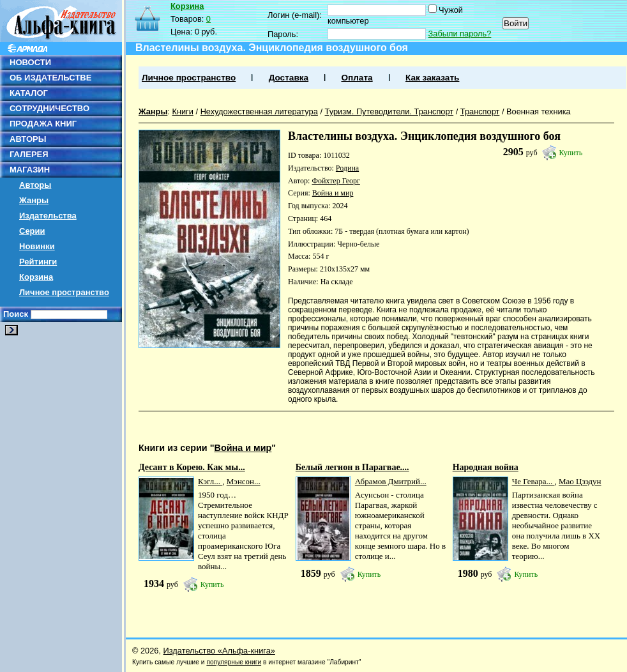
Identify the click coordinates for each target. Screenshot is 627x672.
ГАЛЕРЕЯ (29, 154)
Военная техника (539, 111)
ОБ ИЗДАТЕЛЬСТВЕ (50, 78)
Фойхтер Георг (336, 181)
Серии (32, 231)
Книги (183, 111)
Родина (347, 168)
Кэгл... (210, 481)
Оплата (357, 78)
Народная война (486, 467)
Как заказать (432, 78)
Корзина (36, 277)
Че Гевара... (533, 481)
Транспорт (480, 111)
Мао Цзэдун (580, 481)
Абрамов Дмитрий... (391, 481)
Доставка (289, 78)
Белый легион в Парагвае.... (352, 467)
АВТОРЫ (28, 139)
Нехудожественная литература (259, 111)
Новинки (37, 246)
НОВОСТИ (30, 62)
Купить (571, 153)
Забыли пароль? (460, 34)
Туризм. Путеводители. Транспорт (389, 111)
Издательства (48, 216)
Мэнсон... (244, 481)
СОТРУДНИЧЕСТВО (49, 108)
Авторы (35, 185)
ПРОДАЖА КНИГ (43, 124)
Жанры (34, 200)
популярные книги (234, 662)
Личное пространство (64, 292)
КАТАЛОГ (29, 93)
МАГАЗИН (30, 170)
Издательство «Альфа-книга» (219, 651)
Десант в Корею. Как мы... (192, 467)
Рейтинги (38, 262)
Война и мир (333, 193)
